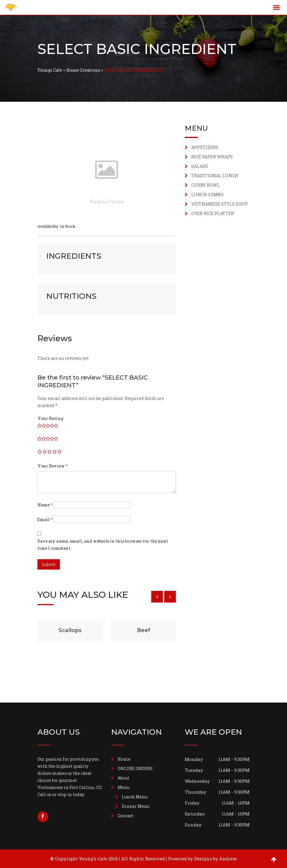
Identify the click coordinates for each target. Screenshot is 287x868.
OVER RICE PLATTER (213, 213)
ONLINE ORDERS (135, 768)
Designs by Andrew (215, 859)
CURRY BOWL (206, 185)
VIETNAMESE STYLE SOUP (220, 204)
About (123, 778)
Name (45, 505)
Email (45, 520)
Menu (123, 787)
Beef (144, 630)
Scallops (70, 630)
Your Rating (50, 418)
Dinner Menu (136, 806)
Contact (126, 816)
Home (124, 759)
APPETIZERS (205, 147)
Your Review (52, 466)
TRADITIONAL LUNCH (215, 176)
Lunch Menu (135, 797)
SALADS (200, 166)
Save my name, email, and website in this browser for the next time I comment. (103, 545)
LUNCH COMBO (207, 195)
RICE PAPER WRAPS (212, 157)
